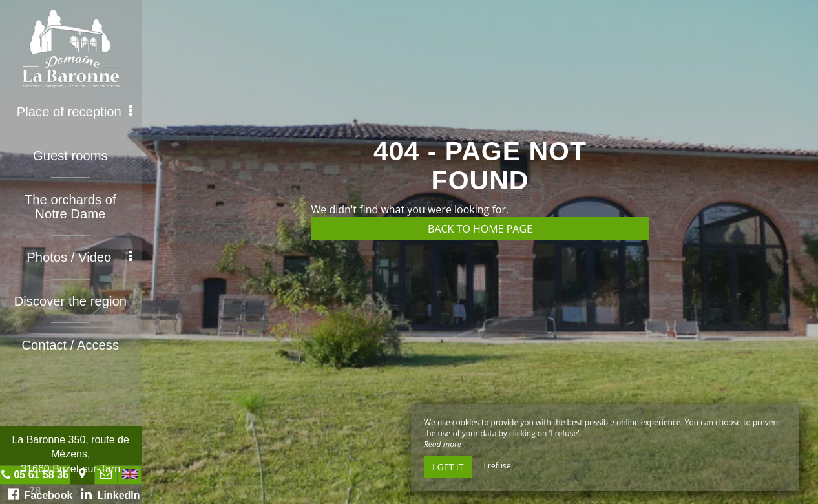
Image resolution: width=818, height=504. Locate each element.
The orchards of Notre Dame (71, 205)
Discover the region (71, 299)
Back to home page (480, 229)
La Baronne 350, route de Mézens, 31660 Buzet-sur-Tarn (71, 454)
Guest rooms (71, 155)
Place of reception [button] (75, 112)
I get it (448, 467)
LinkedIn (111, 494)
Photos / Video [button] (80, 256)
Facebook (41, 494)
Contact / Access (71, 342)
